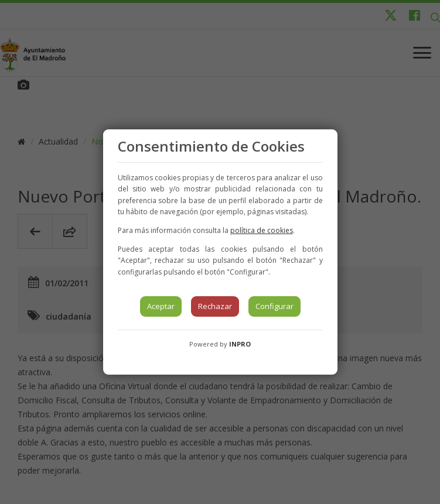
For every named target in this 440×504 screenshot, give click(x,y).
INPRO (240, 344)
